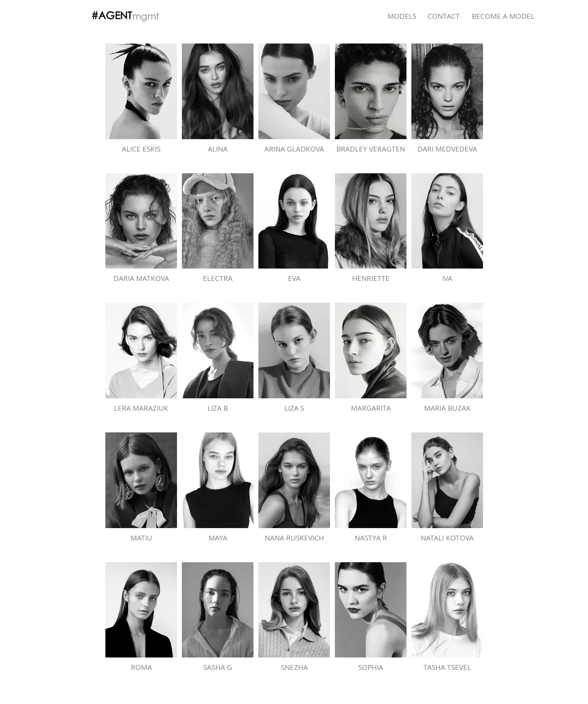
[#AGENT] (112, 15)
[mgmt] (146, 16)
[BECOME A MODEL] (503, 16)
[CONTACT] (444, 16)
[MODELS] (402, 16)
